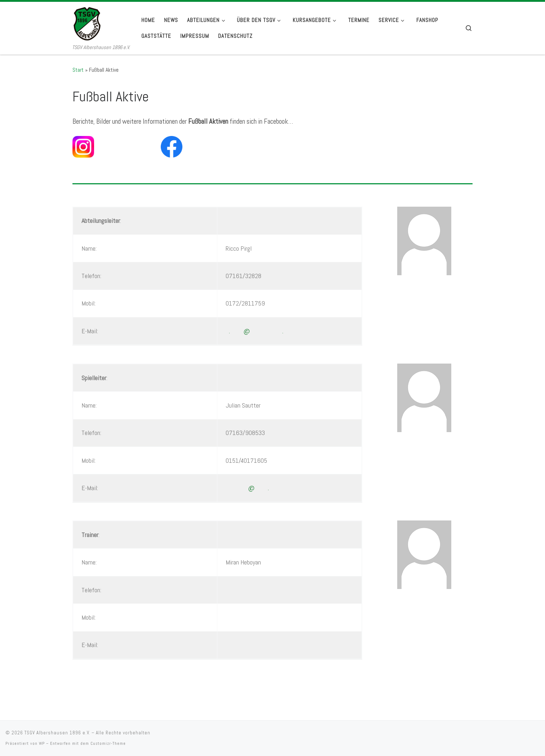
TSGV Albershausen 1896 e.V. (57, 733)
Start (78, 70)
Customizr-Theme (108, 743)
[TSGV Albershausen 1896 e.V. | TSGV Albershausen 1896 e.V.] (101, 23)
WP (42, 743)
